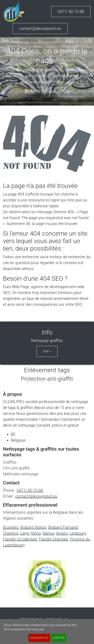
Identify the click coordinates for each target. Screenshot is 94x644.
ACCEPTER (59, 638)
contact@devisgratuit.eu (40, 28)
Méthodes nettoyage (21, 474)
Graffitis (10, 462)
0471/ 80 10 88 (71, 12)
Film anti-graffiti (16, 468)
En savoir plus (39, 638)
